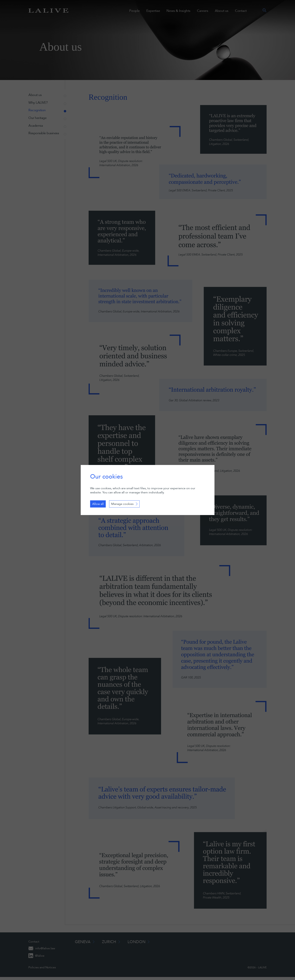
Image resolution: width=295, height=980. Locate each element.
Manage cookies (122, 504)
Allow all (98, 504)
